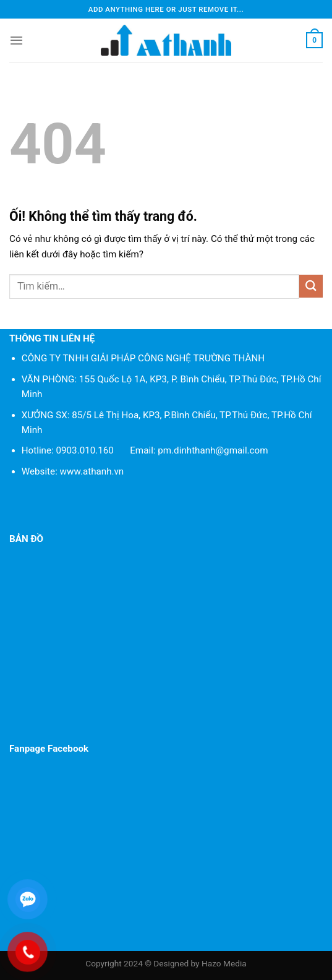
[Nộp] (311, 286)
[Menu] (16, 40)
